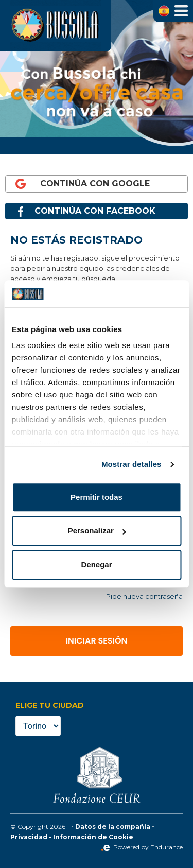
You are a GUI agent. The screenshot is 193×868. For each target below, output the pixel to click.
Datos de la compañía (113, 827)
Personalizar (97, 531)
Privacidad (29, 837)
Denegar (96, 565)
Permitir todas (97, 497)
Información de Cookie (93, 837)
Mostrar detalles (131, 464)
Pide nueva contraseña (144, 596)
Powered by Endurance (142, 847)
